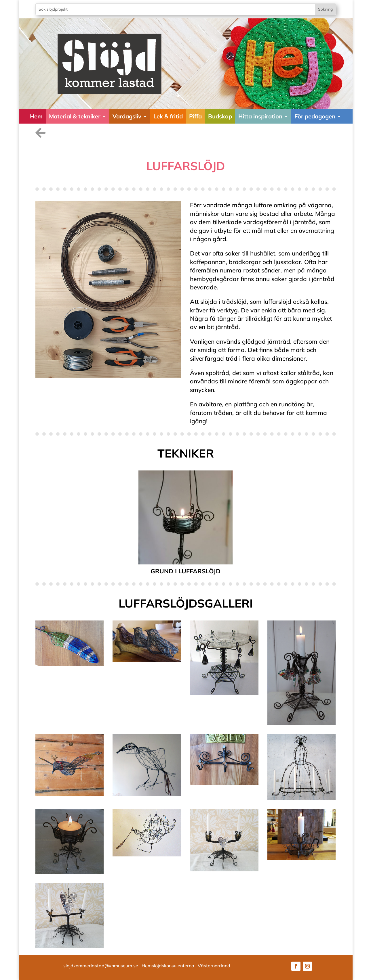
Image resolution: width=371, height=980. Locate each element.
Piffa (195, 116)
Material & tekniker (75, 116)
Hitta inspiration (260, 116)
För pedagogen (315, 116)
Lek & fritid (168, 116)
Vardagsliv (127, 116)
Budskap (220, 116)
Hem (36, 116)
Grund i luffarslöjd (185, 571)
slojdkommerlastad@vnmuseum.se (101, 966)
